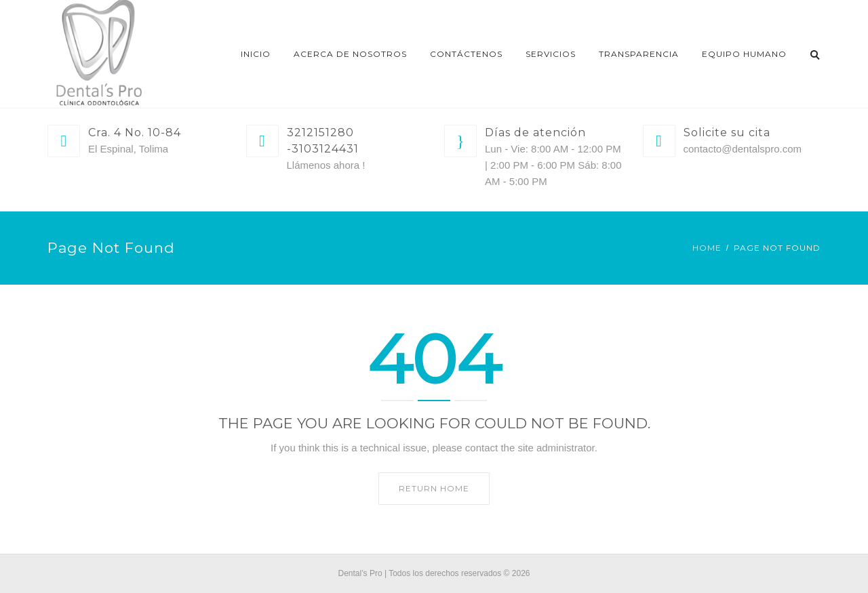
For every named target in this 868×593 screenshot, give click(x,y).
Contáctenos (466, 54)
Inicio (256, 54)
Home (707, 248)
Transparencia (639, 54)
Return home (434, 488)
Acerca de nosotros (350, 54)
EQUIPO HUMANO (744, 54)
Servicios (551, 54)
